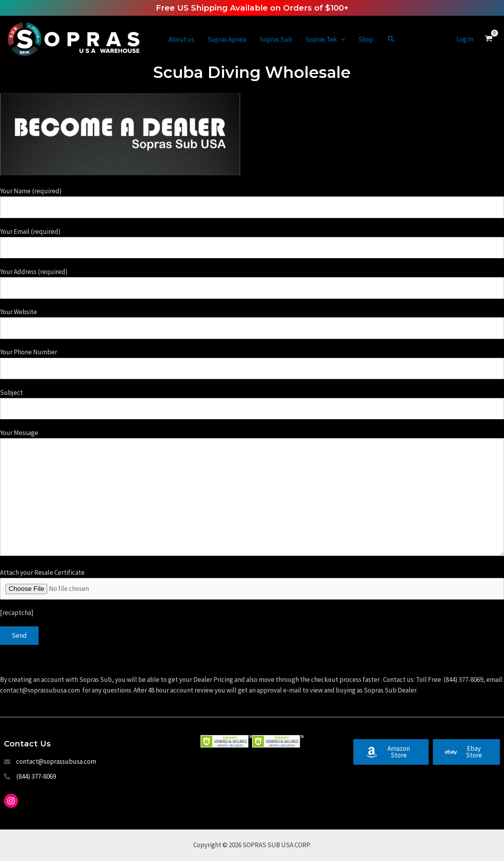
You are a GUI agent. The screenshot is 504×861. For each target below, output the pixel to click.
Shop (366, 39)
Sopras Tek (325, 39)
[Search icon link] (391, 39)
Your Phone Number (252, 363)
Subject (252, 404)
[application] (341, 39)
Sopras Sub (276, 39)
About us (181, 39)
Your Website (252, 323)
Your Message (252, 494)
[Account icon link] (465, 39)
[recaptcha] (17, 613)
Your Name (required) (252, 202)
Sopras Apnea (227, 39)
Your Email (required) (252, 243)
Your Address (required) (252, 283)
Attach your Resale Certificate (252, 584)
